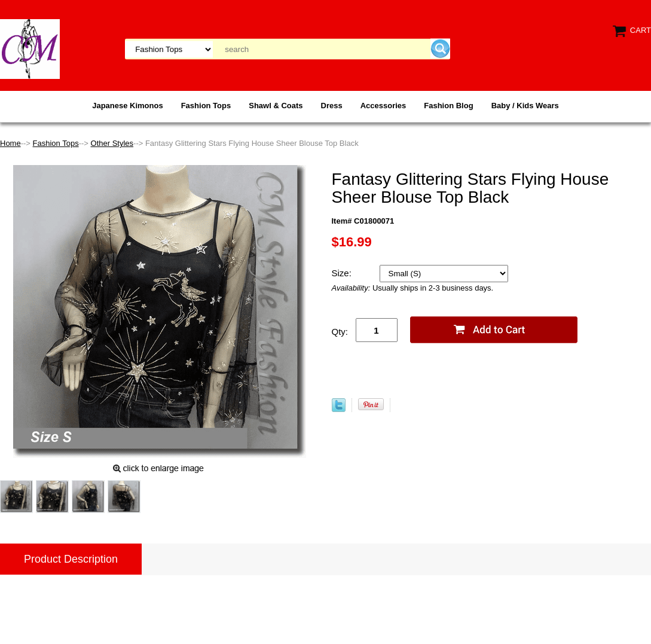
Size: (343, 273)
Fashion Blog (448, 106)
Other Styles (112, 143)
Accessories (383, 106)
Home (10, 143)
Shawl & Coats (276, 106)
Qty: (340, 332)
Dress (332, 106)
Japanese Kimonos (128, 106)
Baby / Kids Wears (525, 106)
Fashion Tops (206, 106)
